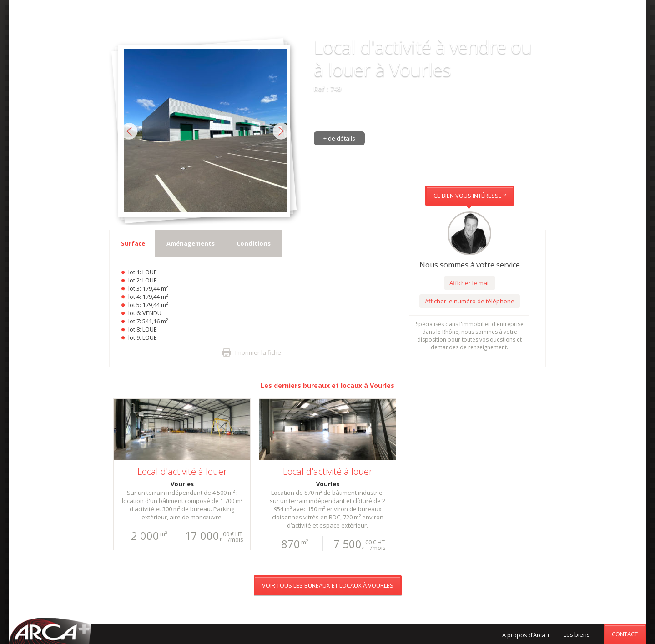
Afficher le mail (470, 283)
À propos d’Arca (526, 635)
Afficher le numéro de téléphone (470, 301)
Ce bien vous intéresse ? (470, 196)
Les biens (577, 634)
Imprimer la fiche (258, 352)
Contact (625, 634)
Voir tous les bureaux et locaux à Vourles (328, 25)
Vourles (382, 385)
